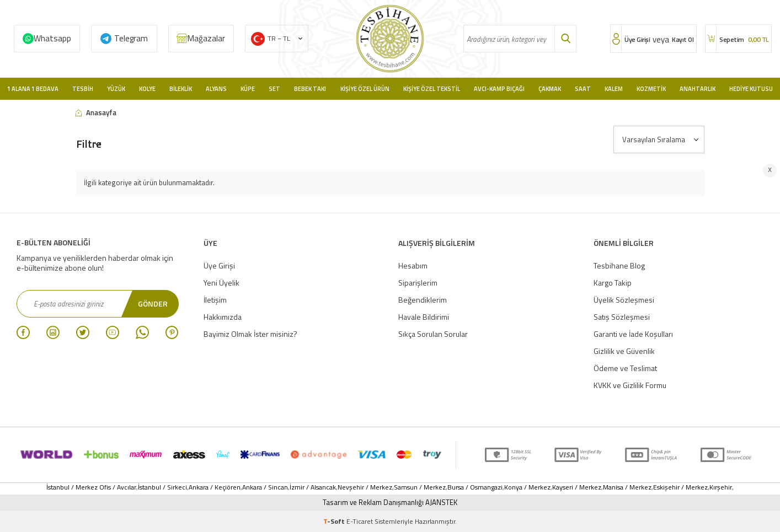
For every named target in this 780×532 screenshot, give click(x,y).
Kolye (147, 89)
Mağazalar (206, 38)
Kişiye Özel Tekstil (432, 89)
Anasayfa (96, 113)
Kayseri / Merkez (577, 487)
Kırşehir (721, 487)
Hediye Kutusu (751, 89)
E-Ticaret (360, 521)
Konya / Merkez (527, 487)
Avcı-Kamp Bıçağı (499, 89)
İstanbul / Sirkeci (162, 487)
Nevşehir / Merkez (365, 487)
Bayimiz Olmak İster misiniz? (250, 334)
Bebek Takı (310, 89)
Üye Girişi (219, 265)
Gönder (153, 303)
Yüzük (116, 89)
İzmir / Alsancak (313, 487)
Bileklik (181, 89)
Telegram (131, 38)
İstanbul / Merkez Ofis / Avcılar (91, 487)
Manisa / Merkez (627, 487)
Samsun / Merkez (420, 487)
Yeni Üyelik (221, 283)
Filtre (89, 144)
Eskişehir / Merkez (680, 487)
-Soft (335, 521)
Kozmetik (651, 89)
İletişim (215, 300)
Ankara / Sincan (265, 487)
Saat (583, 89)
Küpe (248, 89)
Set (274, 89)
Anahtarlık (698, 89)
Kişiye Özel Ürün (365, 89)
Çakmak (550, 89)
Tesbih (83, 89)
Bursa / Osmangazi (475, 487)
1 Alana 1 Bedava (33, 89)
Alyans (216, 89)
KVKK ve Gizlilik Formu (630, 385)
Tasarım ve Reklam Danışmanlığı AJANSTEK (390, 503)
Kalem (614, 89)
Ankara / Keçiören (215, 487)
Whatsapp (52, 38)
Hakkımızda (223, 317)
